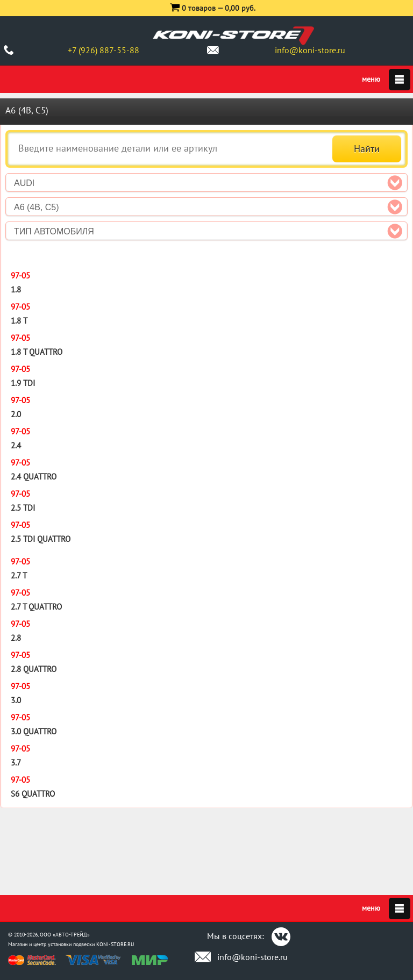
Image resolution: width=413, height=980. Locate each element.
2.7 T (19, 575)
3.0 (16, 700)
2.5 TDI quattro (41, 539)
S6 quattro (33, 794)
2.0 (16, 414)
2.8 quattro (34, 669)
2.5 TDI (23, 508)
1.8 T (19, 321)
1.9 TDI (23, 383)
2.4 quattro (34, 477)
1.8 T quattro (37, 352)
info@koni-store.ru (310, 50)
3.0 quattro (34, 731)
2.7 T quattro (36, 607)
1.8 (16, 289)
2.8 (16, 638)
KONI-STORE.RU (115, 944)
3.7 (16, 763)
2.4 (16, 445)
